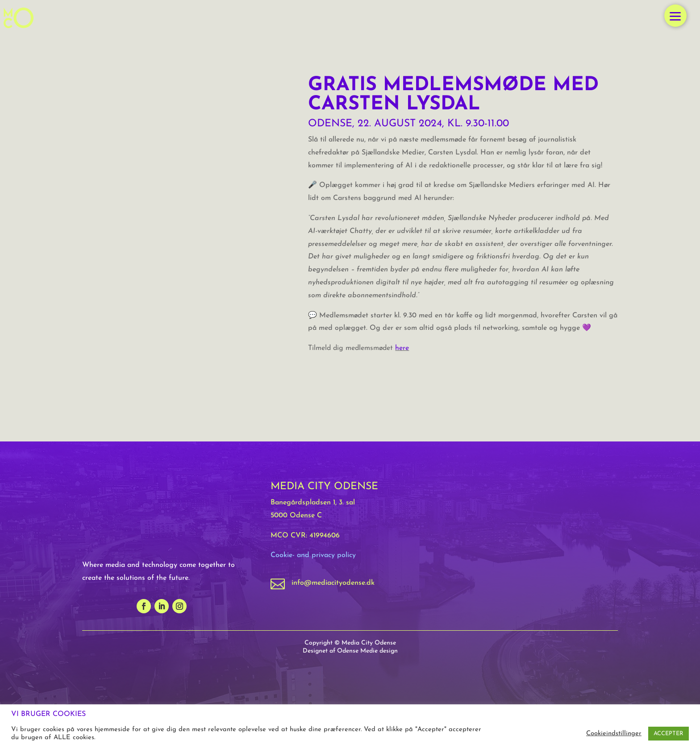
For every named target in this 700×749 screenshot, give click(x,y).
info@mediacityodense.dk (333, 583)
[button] (675, 16)
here (402, 348)
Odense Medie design (367, 651)
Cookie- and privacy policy (313, 555)
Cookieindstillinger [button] (614, 734)
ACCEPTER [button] (669, 734)
